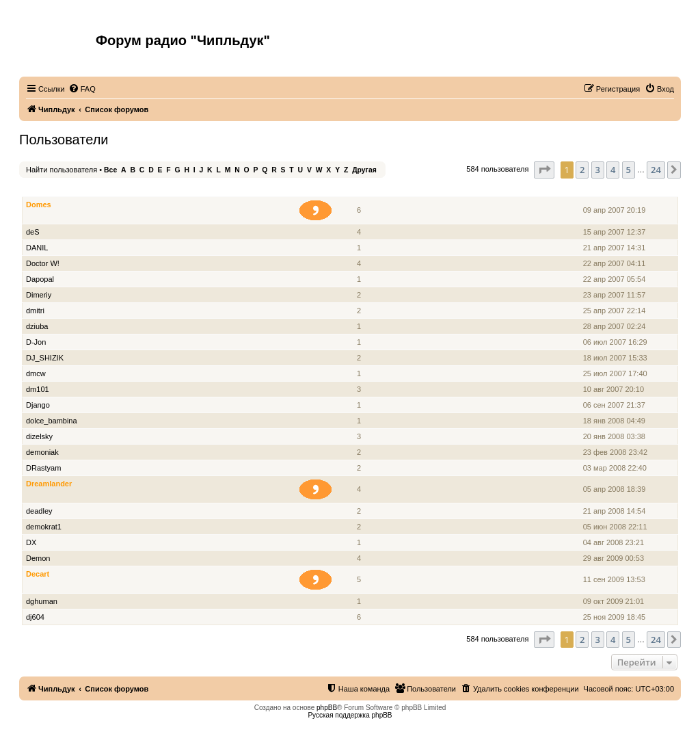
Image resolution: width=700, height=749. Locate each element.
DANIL (37, 248)
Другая (364, 170)
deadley (39, 511)
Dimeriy (39, 295)
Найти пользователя (62, 170)
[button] (544, 170)
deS (33, 232)
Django (38, 405)
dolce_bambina (52, 421)
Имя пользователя (61, 189)
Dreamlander (49, 484)
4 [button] (613, 170)
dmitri (35, 311)
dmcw (36, 373)
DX (31, 542)
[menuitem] (82, 89)
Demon (38, 558)
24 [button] (656, 170)
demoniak (42, 452)
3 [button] (598, 170)
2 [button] (582, 170)
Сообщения (360, 189)
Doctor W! (43, 263)
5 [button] (629, 170)
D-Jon (36, 342)
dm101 (38, 389)
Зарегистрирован (616, 189)
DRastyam (43, 468)
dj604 (35, 617)
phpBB (327, 708)
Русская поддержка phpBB (350, 715)
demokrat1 (44, 527)
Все (110, 170)
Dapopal (40, 279)
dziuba (37, 326)
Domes (39, 205)
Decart (38, 574)
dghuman (42, 601)
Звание (321, 189)
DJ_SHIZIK (45, 358)
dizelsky (39, 436)
